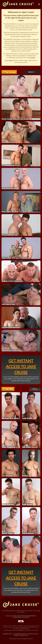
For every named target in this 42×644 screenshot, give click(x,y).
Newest (31, 72)
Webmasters (7, 634)
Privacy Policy (33, 634)
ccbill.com (21, 630)
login (10, 60)
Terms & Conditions (21, 635)
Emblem (33, 58)
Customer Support (20, 634)
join (26, 60)
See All (35, 389)
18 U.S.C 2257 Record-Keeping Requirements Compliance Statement (21, 616)
